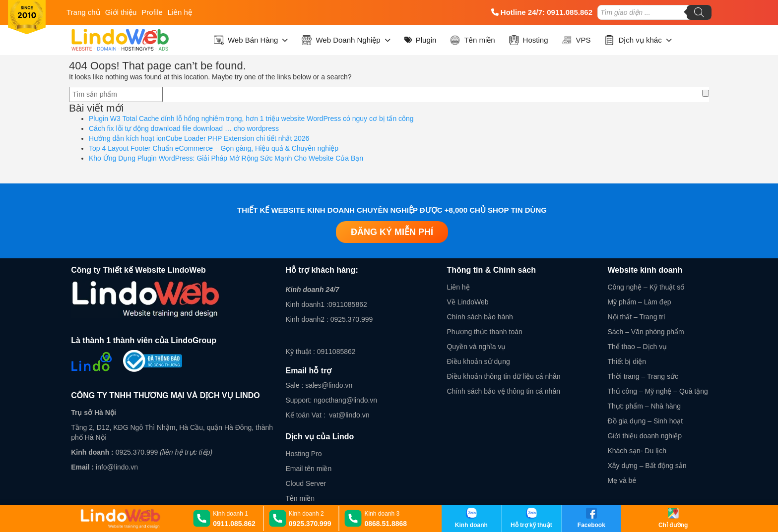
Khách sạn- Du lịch (637, 451)
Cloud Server (306, 483)
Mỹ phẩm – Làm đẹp (639, 302)
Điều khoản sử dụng (478, 361)
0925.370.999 (136, 452)
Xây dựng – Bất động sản (647, 466)
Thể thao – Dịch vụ (637, 347)
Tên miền (472, 40)
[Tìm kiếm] (699, 12)
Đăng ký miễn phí (392, 232)
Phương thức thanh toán (484, 332)
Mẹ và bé (622, 480)
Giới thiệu (121, 12)
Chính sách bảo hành (480, 317)
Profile (152, 12)
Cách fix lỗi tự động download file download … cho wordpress (184, 128)
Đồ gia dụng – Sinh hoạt (645, 421)
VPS (576, 40)
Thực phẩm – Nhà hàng (644, 406)
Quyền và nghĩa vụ (476, 347)
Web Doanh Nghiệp (346, 40)
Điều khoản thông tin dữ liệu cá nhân (503, 376)
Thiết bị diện (627, 361)
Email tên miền (308, 469)
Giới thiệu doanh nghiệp (645, 436)
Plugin (421, 40)
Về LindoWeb (467, 302)
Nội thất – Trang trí (636, 317)
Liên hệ (180, 12)
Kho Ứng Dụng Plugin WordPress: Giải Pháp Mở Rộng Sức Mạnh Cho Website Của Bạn (226, 158)
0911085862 (348, 304)
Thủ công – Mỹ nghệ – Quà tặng (657, 391)
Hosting (529, 40)
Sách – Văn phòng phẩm (646, 332)
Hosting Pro (303, 454)
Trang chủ (83, 12)
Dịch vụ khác (638, 40)
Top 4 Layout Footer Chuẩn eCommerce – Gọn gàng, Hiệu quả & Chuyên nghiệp (214, 148)
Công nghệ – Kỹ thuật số (646, 287)
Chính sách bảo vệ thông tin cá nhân (503, 391)
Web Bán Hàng (251, 40)
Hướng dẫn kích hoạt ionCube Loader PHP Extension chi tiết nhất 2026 (199, 138)
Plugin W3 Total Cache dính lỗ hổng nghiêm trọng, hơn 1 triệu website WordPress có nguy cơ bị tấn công (251, 118)
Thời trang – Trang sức (643, 376)
